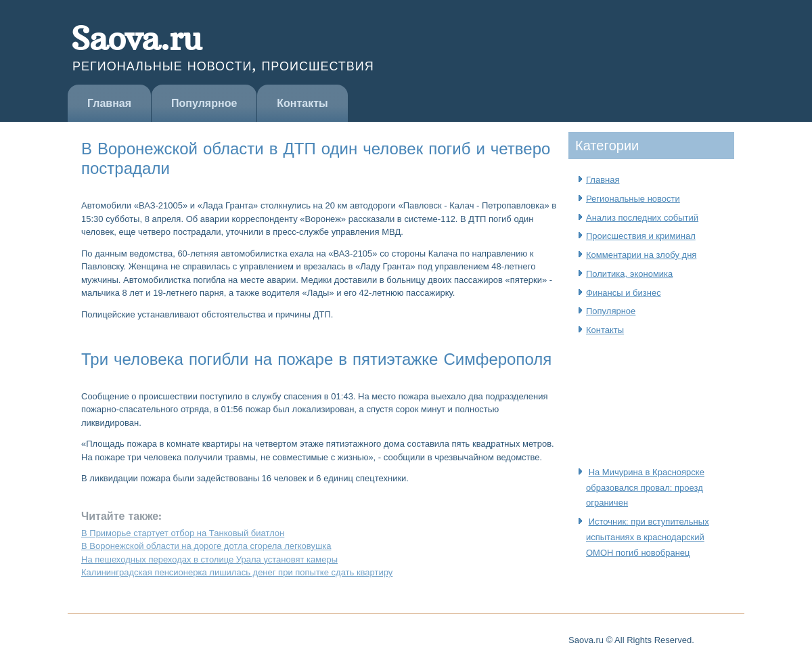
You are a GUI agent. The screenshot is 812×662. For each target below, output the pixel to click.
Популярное (204, 103)
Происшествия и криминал (641, 236)
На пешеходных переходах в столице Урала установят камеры (209, 559)
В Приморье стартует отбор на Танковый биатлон (183, 533)
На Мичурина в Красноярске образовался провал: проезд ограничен (645, 488)
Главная (109, 103)
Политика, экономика (629, 274)
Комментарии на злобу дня (641, 255)
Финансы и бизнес (624, 293)
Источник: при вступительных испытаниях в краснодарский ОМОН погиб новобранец (648, 537)
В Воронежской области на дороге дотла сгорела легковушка (206, 546)
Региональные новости (633, 199)
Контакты (302, 103)
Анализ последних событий (642, 218)
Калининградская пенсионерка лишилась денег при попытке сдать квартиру (237, 572)
